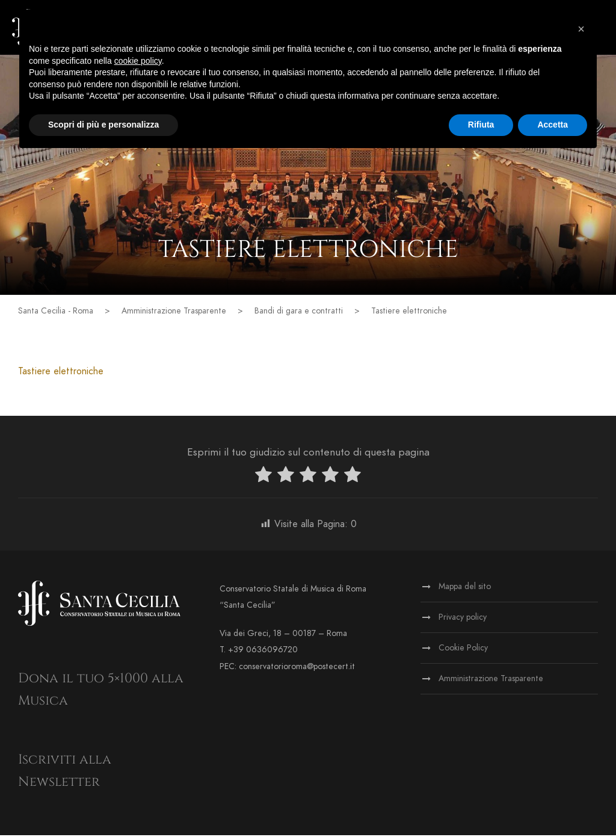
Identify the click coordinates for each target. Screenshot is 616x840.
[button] (581, 29)
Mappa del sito (465, 591)
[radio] (263, 481)
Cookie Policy (463, 653)
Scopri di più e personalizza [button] (103, 125)
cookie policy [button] (138, 61)
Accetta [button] (553, 125)
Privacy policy (463, 622)
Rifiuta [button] (481, 125)
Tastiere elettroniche (61, 376)
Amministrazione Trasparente (491, 683)
